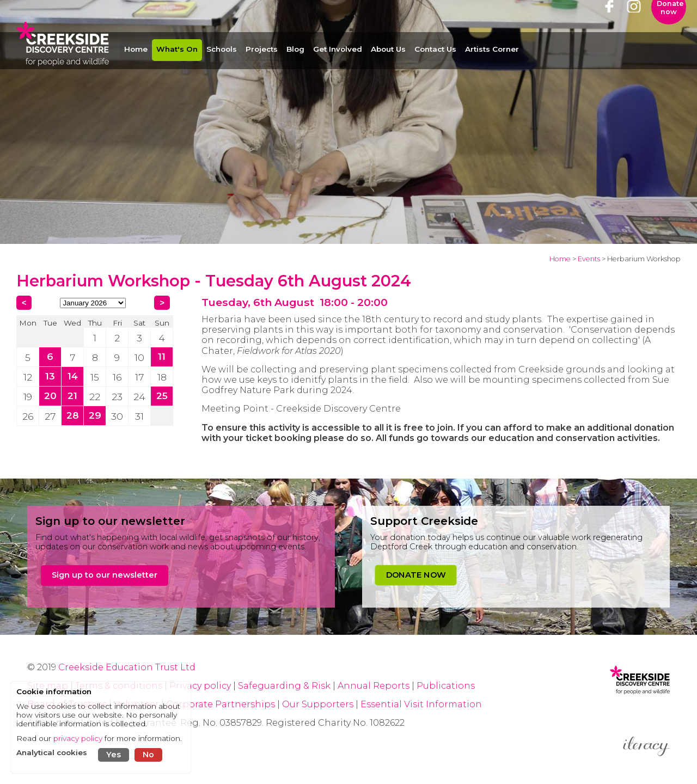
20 (50, 396)
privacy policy (78, 738)
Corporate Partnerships (221, 704)
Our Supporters (319, 704)
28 (73, 415)
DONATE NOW (416, 575)
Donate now (670, 24)
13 (50, 376)
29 (95, 415)
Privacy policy (200, 686)
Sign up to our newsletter (105, 575)
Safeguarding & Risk (284, 686)
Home (560, 259)
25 (162, 396)
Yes (114, 755)
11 (162, 356)
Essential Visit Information (421, 704)
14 (73, 376)
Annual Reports (375, 686)
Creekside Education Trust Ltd (127, 667)
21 (72, 396)
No (148, 755)
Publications (446, 686)
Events (589, 259)
